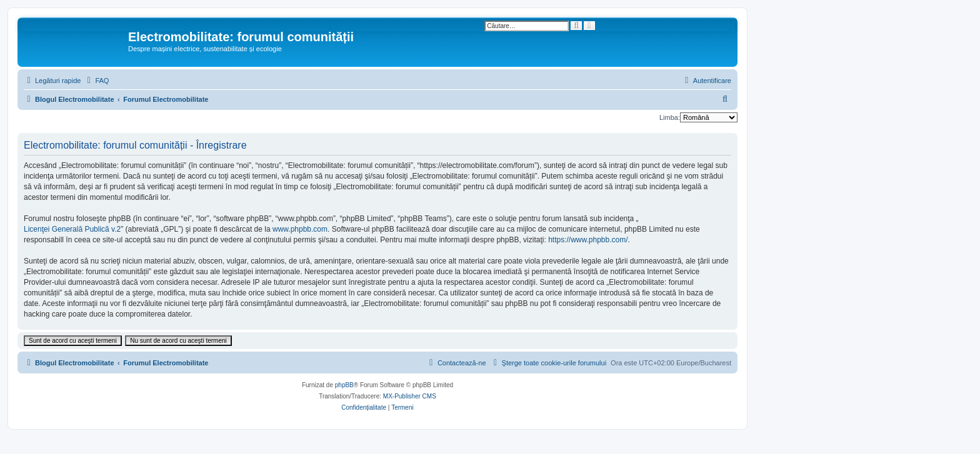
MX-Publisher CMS (410, 396)
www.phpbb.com (300, 229)
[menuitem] (96, 81)
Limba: (670, 117)
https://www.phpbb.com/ (588, 240)
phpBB (344, 385)
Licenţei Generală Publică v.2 (72, 229)
